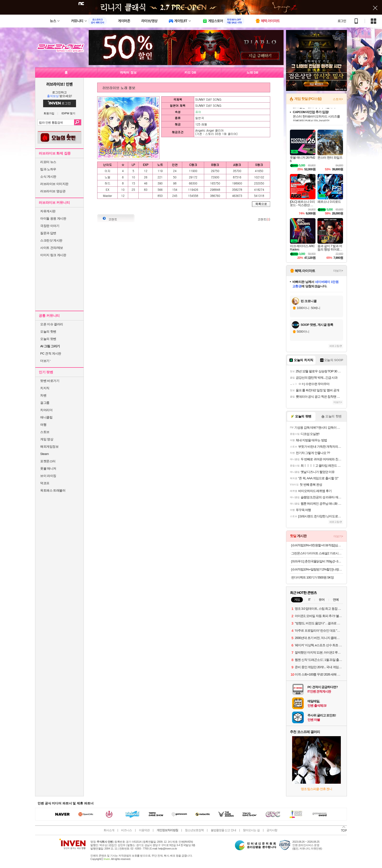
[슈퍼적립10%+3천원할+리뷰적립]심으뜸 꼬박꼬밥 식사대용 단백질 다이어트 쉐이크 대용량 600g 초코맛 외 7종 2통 (317, 545)
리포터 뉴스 (48, 162)
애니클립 (46, 417)
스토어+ (338, 99)
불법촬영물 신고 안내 (223, 830)
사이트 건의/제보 (52, 248)
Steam (44, 454)
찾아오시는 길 (251, 830)
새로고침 (334, 346)
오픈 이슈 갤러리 (52, 324)
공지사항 (272, 830)
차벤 (43, 395)
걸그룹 (45, 403)
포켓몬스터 (48, 461)
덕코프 (45, 483)
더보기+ (338, 271)
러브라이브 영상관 (53, 191)
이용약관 (144, 830)
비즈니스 (126, 830)
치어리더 (46, 410)
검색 (78, 122)
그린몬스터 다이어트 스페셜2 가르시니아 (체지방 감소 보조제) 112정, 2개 (317, 553)
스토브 (45, 432)
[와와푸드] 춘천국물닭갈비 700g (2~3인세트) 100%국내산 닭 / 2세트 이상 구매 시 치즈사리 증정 (317, 561)
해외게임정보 (49, 447)
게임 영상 (47, 439)
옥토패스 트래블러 (53, 490)
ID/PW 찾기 (69, 113)
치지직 (45, 388)
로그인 (342, 21)
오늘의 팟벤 (48, 339)
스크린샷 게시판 (51, 240)
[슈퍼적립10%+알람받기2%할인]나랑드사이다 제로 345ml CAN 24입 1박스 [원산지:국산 (317, 569)
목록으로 (261, 204)
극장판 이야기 (50, 226)
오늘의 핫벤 (48, 332)
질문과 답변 (48, 233)
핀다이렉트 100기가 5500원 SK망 (312, 577)
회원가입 (49, 113)
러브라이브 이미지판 (54, 184)
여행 (43, 425)
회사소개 (109, 830)
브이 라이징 (48, 476)
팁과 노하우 (48, 169)
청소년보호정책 (194, 830)
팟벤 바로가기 (50, 381)
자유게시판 (48, 211)
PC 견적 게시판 (51, 353)
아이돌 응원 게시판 (53, 218)
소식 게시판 (48, 177)
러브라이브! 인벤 (59, 84)
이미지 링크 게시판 (53, 255)
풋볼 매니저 (48, 468)
